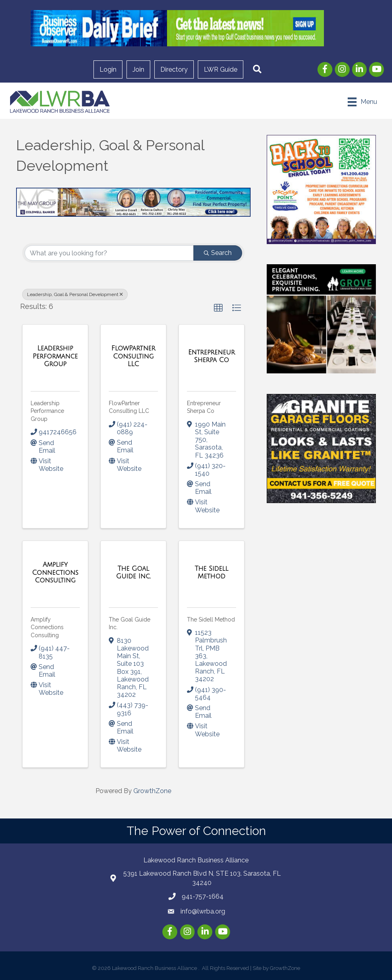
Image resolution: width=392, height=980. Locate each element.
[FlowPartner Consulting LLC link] (133, 356)
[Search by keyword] (109, 253)
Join (138, 69)
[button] (257, 69)
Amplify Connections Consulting (47, 627)
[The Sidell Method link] (212, 573)
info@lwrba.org (203, 911)
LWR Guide (221, 69)
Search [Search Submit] (218, 253)
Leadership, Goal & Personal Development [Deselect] (75, 294)
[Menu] (363, 102)
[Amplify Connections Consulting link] (55, 573)
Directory (174, 69)
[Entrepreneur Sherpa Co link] (212, 356)
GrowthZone (152, 791)
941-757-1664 (203, 896)
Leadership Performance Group (47, 411)
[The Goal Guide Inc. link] (133, 573)
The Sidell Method (211, 619)
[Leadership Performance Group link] (55, 356)
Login (108, 69)
